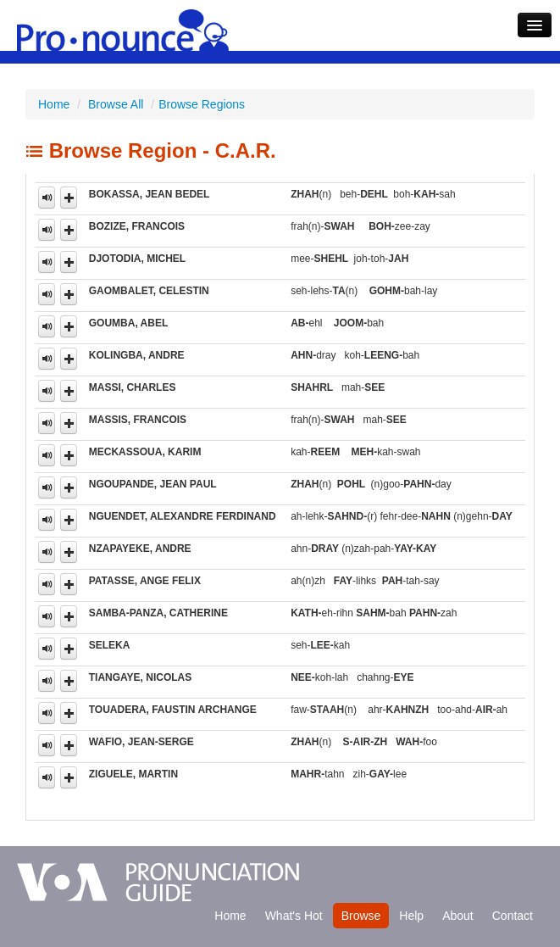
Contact (513, 916)
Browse (361, 916)
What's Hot (294, 916)
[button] (69, 198)
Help (411, 916)
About (458, 916)
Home (54, 104)
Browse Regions (202, 104)
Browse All (116, 104)
